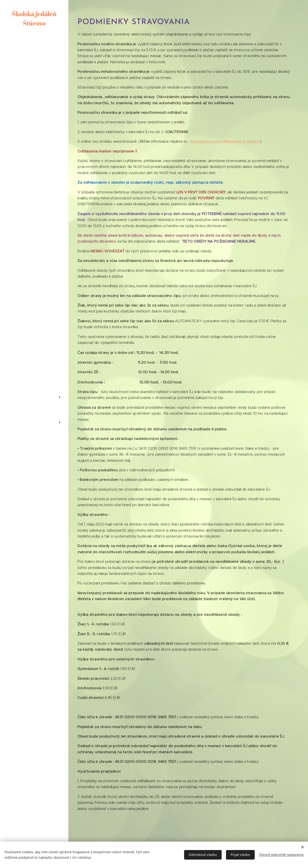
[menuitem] (34, 375)
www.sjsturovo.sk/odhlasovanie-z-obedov (225, 141)
